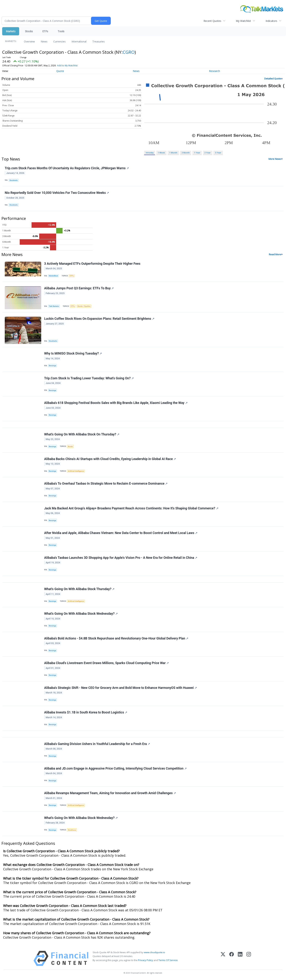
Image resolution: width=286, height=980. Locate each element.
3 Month (186, 153)
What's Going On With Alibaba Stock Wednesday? (81, 614)
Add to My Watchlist (67, 65)
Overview (29, 41)
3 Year (208, 153)
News (44, 41)
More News (275, 159)
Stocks (29, 31)
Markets (11, 31)
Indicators (271, 21)
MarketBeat (53, 276)
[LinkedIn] (240, 958)
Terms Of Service (168, 960)
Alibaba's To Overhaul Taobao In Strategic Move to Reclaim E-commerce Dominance (106, 484)
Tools (61, 31)
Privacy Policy (146, 960)
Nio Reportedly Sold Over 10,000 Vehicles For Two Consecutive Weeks (57, 193)
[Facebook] (232, 958)
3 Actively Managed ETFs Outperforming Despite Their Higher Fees (92, 264)
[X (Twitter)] (223, 958)
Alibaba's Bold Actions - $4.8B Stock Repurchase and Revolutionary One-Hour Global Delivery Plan (116, 638)
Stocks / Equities (84, 306)
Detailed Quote (273, 79)
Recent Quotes (212, 21)
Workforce (72, 830)
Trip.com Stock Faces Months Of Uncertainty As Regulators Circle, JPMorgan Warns (67, 168)
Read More (275, 254)
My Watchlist (243, 21)
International (79, 41)
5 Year (218, 153)
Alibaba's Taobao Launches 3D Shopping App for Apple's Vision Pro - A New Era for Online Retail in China (121, 558)
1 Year (197, 153)
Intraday (150, 153)
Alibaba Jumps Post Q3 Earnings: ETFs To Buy (79, 288)
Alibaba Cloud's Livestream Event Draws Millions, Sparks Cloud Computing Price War (106, 663)
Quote (60, 71)
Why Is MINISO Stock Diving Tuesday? (73, 353)
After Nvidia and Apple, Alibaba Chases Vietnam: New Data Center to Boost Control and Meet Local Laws (121, 533)
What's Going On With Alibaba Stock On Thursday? (82, 434)
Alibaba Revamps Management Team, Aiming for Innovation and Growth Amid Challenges (110, 793)
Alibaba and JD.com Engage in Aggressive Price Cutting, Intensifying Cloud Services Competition (115, 768)
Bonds (70, 446)
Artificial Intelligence (76, 471)
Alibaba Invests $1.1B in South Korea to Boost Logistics (86, 712)
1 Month (173, 153)
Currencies (59, 41)
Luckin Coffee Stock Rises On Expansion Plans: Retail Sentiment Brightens (99, 319)
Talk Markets (54, 306)
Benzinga (53, 366)
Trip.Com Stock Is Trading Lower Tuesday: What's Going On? (89, 378)
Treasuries (98, 41)
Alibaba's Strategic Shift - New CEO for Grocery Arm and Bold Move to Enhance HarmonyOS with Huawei (120, 688)
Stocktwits (14, 180)
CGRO (129, 52)
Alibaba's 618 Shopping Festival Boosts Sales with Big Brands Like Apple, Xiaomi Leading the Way (116, 403)
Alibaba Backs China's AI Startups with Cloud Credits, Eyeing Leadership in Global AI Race (110, 459)
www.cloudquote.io (154, 952)
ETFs (45, 31)
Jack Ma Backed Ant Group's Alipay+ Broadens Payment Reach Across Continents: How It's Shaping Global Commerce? (131, 508)
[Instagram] (249, 958)
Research (214, 71)
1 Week (161, 153)
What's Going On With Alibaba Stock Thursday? (79, 589)
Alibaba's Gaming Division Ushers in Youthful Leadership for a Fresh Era (97, 744)
